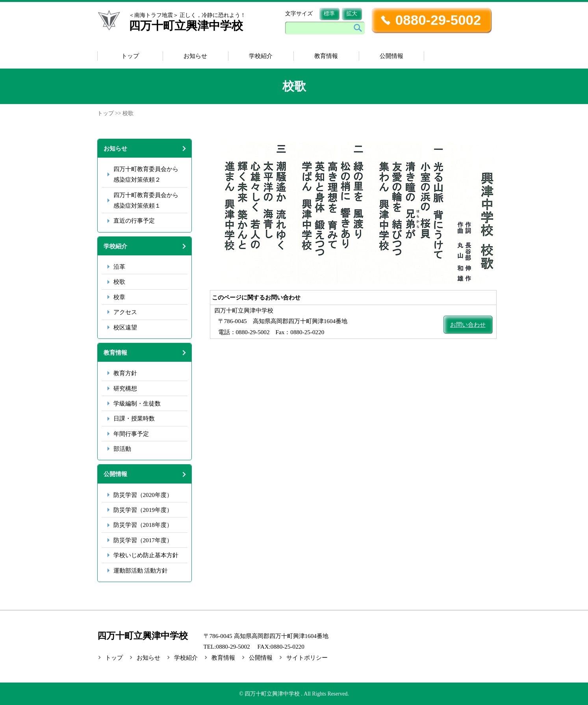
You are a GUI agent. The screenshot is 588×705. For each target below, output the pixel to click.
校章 (119, 297)
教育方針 (125, 373)
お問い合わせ (468, 325)
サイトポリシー (307, 658)
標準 (329, 14)
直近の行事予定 (134, 220)
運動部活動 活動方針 (141, 570)
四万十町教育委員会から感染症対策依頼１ (146, 200)
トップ (130, 56)
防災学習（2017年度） (143, 540)
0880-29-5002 (438, 20)
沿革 (119, 267)
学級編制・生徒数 (137, 403)
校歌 (119, 282)
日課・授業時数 (134, 418)
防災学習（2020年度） (143, 495)
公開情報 (391, 56)
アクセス (125, 312)
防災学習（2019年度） (143, 510)
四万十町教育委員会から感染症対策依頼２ (146, 174)
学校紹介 (261, 56)
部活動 (122, 449)
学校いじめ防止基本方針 (146, 555)
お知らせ (195, 56)
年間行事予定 (131, 434)
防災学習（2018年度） (143, 525)
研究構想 (125, 388)
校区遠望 (125, 327)
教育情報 (326, 56)
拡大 (352, 14)
